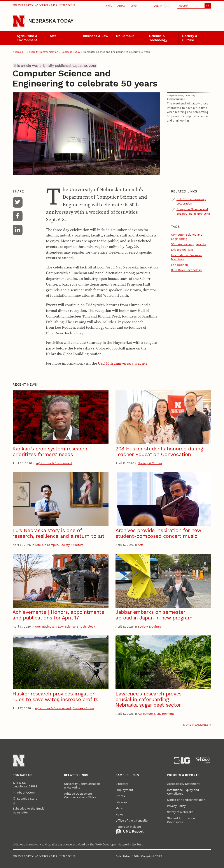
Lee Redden (179, 265)
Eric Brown (178, 250)
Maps (119, 808)
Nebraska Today (51, 21)
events (201, 244)
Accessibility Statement (183, 784)
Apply (121, 6)
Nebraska (18, 52)
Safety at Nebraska (180, 812)
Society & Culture (190, 38)
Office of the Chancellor (132, 821)
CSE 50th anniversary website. (123, 363)
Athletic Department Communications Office (80, 796)
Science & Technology (158, 38)
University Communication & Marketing (82, 786)
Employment (124, 790)
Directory (122, 784)
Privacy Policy (176, 806)
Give (134, 6)
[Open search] (194, 6)
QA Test (137, 844)
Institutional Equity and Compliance (183, 792)
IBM (190, 250)
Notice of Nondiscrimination (186, 800)
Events (120, 796)
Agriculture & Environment (27, 38)
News (119, 814)
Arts (53, 36)
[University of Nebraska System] (203, 761)
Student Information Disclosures (181, 820)
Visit (109, 6)
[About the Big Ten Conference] (182, 761)
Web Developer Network (112, 844)
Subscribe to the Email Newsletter (28, 810)
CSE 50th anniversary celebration (191, 201)
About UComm (27, 793)
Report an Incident (130, 830)
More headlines (196, 725)
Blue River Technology (186, 270)
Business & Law (96, 36)
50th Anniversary (183, 244)
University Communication (42, 52)
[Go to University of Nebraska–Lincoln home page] (19, 21)
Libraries (121, 802)
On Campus (125, 36)
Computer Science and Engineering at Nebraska (193, 211)
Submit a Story (27, 799)
